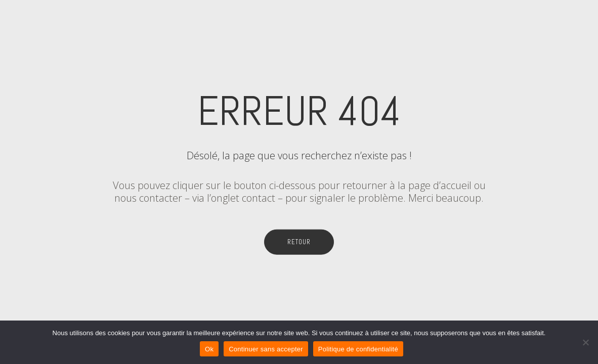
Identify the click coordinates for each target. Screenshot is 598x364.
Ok (209, 349)
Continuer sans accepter (266, 349)
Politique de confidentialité (358, 349)
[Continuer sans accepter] (585, 342)
